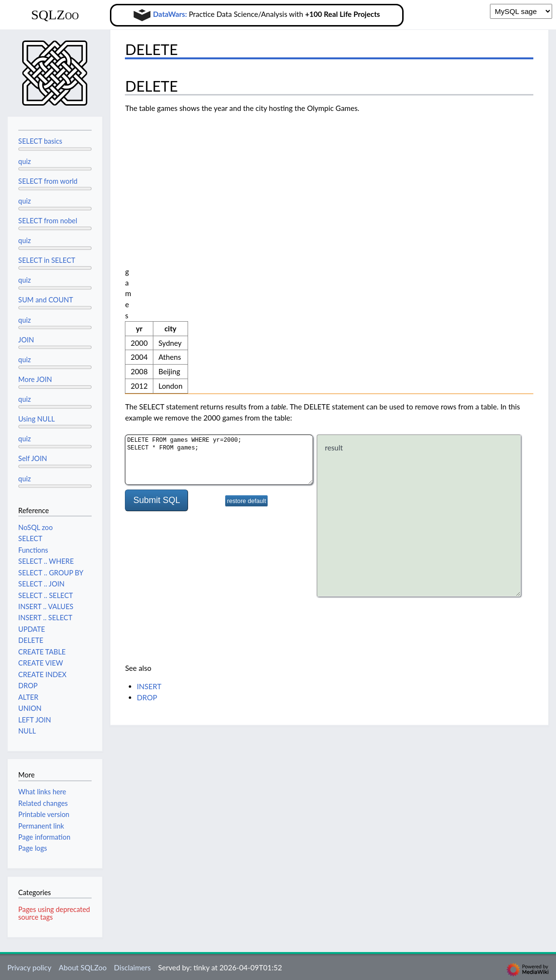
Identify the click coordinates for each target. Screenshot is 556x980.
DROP (147, 508)
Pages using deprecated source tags (54, 913)
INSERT (149, 497)
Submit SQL (156, 311)
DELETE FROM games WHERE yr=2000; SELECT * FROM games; (219, 271)
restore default (247, 312)
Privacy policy (29, 967)
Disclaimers (132, 967)
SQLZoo (55, 15)
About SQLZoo (83, 967)
